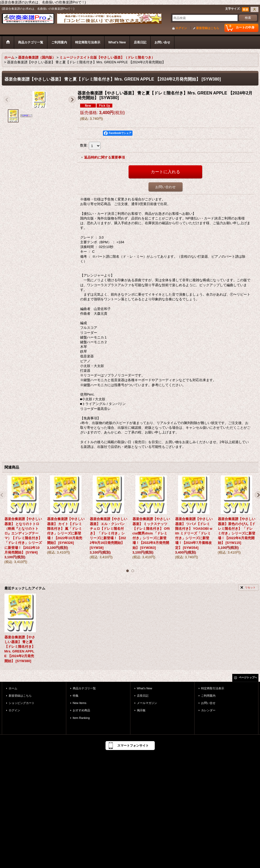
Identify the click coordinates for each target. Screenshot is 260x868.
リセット (250, 587)
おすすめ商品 (81, 710)
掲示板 (141, 710)
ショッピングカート (22, 703)
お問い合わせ (165, 187)
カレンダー (208, 710)
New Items (80, 703)
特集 (76, 696)
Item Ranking (81, 718)
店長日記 (143, 696)
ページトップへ (248, 677)
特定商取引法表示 (213, 688)
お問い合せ (208, 703)
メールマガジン (147, 703)
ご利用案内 (208, 696)
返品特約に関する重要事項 (104, 157)
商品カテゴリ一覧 (84, 688)
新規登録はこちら (208, 28)
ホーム (13, 688)
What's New (145, 688)
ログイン (181, 28)
